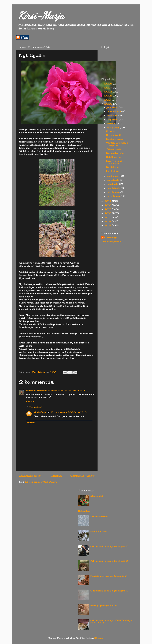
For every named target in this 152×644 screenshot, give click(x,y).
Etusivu (56, 476)
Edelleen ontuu (115, 139)
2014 (108, 221)
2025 (109, 84)
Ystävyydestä (114, 149)
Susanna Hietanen (37, 391)
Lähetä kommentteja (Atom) (41, 482)
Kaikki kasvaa (114, 157)
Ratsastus (84, 511)
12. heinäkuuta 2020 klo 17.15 (69, 412)
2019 (108, 201)
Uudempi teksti (31, 476)
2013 (108, 225)
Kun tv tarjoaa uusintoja (114, 162)
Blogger (99, 638)
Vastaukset (35, 407)
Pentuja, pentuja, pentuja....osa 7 (109, 576)
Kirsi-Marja (41, 15)
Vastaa (30, 401)
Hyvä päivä (112, 171)
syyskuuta (113, 120)
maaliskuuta (114, 188)
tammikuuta (114, 196)
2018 (108, 205)
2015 (108, 217)
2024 (109, 88)
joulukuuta (113, 107)
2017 (108, 209)
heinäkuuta (113, 128)
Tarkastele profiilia (112, 241)
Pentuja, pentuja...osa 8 (104, 606)
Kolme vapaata (99, 531)
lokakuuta (112, 116)
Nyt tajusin (112, 167)
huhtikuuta (113, 184)
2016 (108, 213)
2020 (109, 104)
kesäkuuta (113, 176)
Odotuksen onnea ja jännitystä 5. (109, 546)
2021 (108, 100)
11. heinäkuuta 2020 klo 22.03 (67, 391)
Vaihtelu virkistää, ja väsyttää (117, 144)
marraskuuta (114, 111)
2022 (109, 96)
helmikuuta (113, 192)
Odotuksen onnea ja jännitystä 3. (109, 561)
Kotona (110, 131)
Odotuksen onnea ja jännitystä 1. (109, 591)
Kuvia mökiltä (114, 135)
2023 (109, 92)
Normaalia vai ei (115, 153)
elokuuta (112, 124)
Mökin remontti (99, 517)
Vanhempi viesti (82, 476)
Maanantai (97, 496)
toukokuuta (113, 180)
